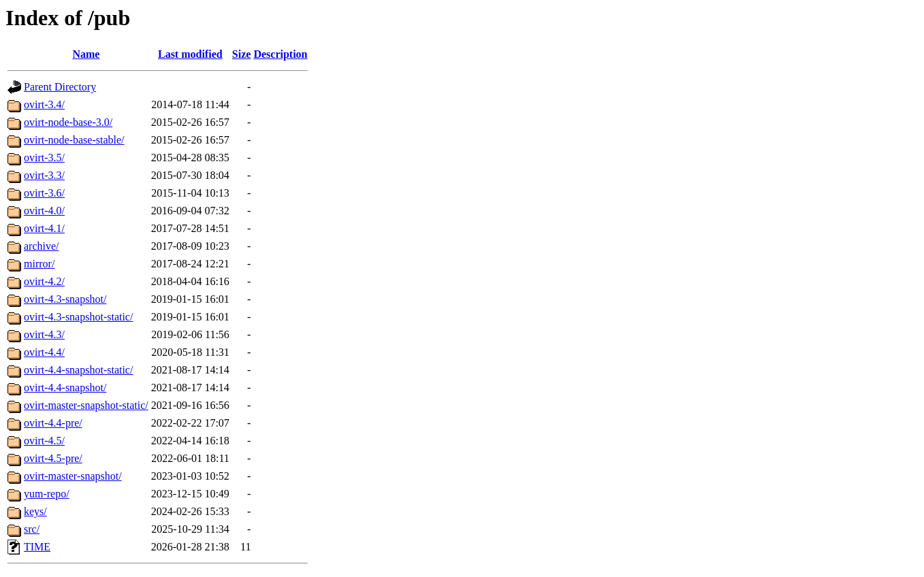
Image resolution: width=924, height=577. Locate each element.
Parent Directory (60, 87)
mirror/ (39, 264)
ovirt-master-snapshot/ (73, 476)
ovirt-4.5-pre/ (53, 458)
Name (86, 54)
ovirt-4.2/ (44, 281)
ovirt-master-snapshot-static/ (86, 405)
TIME (37, 547)
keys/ (35, 511)
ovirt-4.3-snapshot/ (65, 299)
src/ (32, 529)
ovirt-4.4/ (44, 352)
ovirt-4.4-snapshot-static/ (78, 370)
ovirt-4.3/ (44, 334)
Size (242, 54)
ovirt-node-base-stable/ (74, 140)
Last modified (190, 54)
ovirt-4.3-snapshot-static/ (78, 317)
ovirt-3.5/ (44, 158)
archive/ (42, 246)
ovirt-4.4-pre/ (53, 423)
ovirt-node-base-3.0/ (68, 122)
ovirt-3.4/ (44, 104)
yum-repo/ (47, 494)
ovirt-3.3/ (44, 175)
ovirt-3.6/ (44, 193)
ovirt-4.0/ (44, 211)
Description (280, 54)
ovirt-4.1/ (44, 228)
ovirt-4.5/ (44, 441)
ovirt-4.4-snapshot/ (65, 388)
